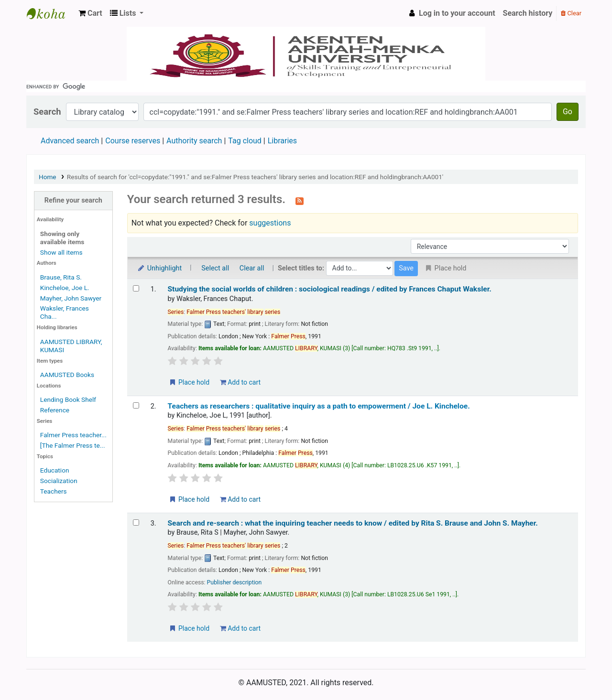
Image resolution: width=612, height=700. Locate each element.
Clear (571, 13)
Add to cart (240, 382)
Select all (215, 268)
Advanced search (70, 141)
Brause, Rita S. (61, 277)
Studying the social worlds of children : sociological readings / (330, 289)
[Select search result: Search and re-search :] (136, 522)
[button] (90, 13)
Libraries (282, 141)
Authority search (194, 141)
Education (55, 470)
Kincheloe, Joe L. (65, 288)
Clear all (252, 268)
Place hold (189, 382)
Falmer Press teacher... (73, 435)
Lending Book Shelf (68, 399)
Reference (55, 410)
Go (568, 112)
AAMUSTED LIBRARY (51, 13)
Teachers (54, 491)
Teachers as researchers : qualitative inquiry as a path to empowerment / (319, 406)
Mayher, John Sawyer (71, 298)
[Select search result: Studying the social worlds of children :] (136, 288)
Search (47, 112)
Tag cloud (245, 141)
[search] (306, 86)
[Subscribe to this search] (300, 200)
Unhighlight (159, 268)
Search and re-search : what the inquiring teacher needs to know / (353, 523)
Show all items (61, 252)
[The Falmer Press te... (73, 445)
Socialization (59, 481)
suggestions (270, 223)
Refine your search (73, 200)
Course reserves (133, 141)
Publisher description (235, 582)
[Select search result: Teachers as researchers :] (136, 405)
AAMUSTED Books (67, 375)
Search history (528, 13)
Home (48, 177)
